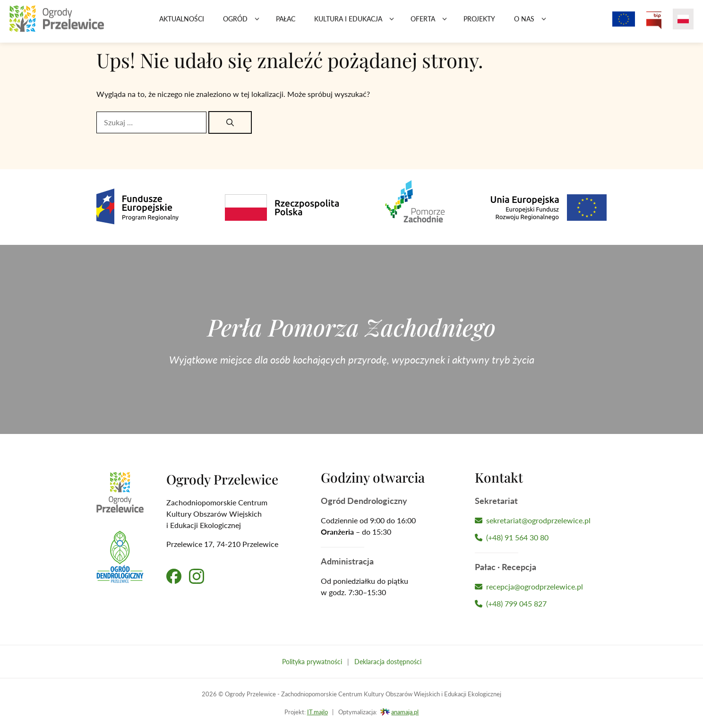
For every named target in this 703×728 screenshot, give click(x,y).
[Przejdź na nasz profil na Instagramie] (197, 576)
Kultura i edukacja (358, 24)
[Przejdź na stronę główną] (57, 24)
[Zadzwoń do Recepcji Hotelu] (541, 604)
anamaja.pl (405, 712)
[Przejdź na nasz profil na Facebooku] (174, 576)
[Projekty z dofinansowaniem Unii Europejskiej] (624, 24)
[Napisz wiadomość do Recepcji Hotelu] (541, 587)
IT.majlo (317, 712)
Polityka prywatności (312, 662)
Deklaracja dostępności (388, 662)
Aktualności (182, 23)
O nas (534, 24)
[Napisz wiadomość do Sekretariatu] (541, 520)
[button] (257, 24)
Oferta (432, 24)
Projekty (479, 23)
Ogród (245, 24)
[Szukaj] (230, 122)
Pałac (286, 23)
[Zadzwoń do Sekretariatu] (541, 537)
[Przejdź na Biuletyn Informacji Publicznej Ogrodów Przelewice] (654, 24)
